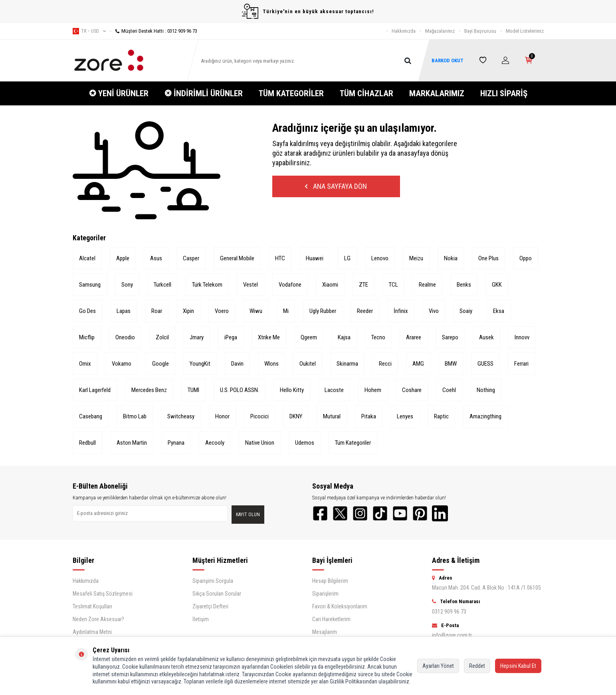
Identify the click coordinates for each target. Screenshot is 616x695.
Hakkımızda (404, 31)
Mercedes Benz (149, 390)
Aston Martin (132, 443)
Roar (157, 311)
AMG (418, 364)
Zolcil (162, 337)
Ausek (486, 337)
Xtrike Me (269, 337)
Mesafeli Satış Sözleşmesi (103, 594)
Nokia (451, 258)
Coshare (412, 390)
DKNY (296, 416)
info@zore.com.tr (452, 635)
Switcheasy (181, 416)
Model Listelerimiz (525, 31)
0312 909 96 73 (449, 612)
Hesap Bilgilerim (330, 581)
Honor (222, 416)
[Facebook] (320, 513)
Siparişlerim (325, 594)
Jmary (197, 337)
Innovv (522, 337)
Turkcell (162, 285)
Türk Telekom (207, 285)
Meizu (416, 258)
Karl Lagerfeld (95, 390)
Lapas (124, 311)
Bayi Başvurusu (480, 31)
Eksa (499, 311)
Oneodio (125, 337)
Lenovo (380, 258)
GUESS (485, 364)
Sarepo (450, 337)
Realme (427, 285)
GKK (497, 285)
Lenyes (405, 416)
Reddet (477, 666)
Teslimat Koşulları (92, 606)
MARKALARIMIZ (437, 93)
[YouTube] (400, 513)
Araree (414, 337)
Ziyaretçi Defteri (210, 606)
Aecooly (215, 443)
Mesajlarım (325, 632)
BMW (451, 364)
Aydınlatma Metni (92, 632)
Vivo (434, 311)
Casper (191, 258)
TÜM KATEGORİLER (291, 93)
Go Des (87, 311)
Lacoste (334, 390)
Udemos (305, 443)
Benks (464, 285)
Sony (127, 285)
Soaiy (466, 311)
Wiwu (256, 311)
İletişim (201, 619)
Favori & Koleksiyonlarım (340, 606)
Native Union (260, 443)
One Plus (488, 258)
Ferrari (521, 364)
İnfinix (401, 311)
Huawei (315, 258)
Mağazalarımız (440, 31)
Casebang (91, 416)
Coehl (449, 390)
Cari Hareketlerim (331, 619)
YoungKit (200, 364)
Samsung (90, 285)
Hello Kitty (292, 390)
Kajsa (344, 337)
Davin (237, 364)
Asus (156, 258)
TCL (393, 285)
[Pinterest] (420, 513)
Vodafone (290, 285)
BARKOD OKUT (448, 60)
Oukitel (308, 364)
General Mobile (237, 258)
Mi (286, 311)
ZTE (363, 285)
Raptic (441, 416)
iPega (231, 337)
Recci (385, 364)
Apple (123, 258)
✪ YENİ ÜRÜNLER (119, 93)
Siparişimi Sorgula (213, 581)
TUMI (193, 390)
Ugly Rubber (323, 311)
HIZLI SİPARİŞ (504, 93)
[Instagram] (360, 513)
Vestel (251, 285)
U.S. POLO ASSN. (240, 390)
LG (347, 258)
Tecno (378, 337)
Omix (85, 364)
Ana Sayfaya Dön (336, 186)
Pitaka (369, 416)
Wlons (271, 364)
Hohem (373, 390)
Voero (222, 311)
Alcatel (87, 258)
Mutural (332, 416)
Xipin (188, 311)
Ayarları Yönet (438, 666)
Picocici (259, 416)
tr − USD (89, 31)
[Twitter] (340, 513)
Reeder (365, 311)
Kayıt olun (248, 515)
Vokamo (122, 364)
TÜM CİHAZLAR (366, 93)
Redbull (87, 443)
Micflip (87, 337)
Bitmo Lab (135, 416)
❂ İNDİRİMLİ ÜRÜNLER (204, 93)
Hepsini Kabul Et (518, 666)
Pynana (176, 443)
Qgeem (309, 337)
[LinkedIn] (440, 513)
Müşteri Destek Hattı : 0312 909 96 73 (154, 31)
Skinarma (347, 364)
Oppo (526, 258)
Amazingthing (485, 416)
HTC (280, 258)
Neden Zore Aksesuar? (98, 619)
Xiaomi (330, 285)
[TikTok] (380, 513)
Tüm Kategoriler (353, 443)
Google (160, 364)
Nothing (486, 390)
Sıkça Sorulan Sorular (217, 594)
